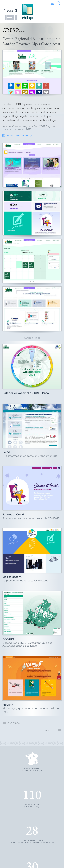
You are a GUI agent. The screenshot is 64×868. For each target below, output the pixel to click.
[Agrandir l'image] (32, 72)
